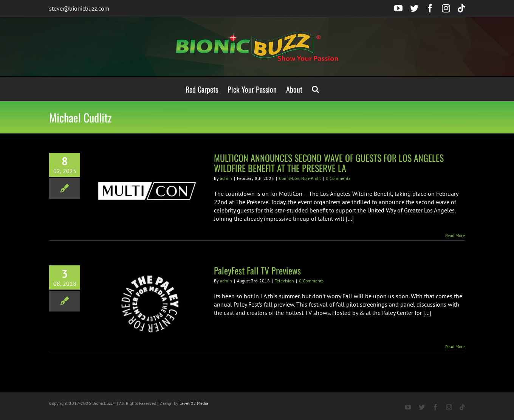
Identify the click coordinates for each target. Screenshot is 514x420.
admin (226, 178)
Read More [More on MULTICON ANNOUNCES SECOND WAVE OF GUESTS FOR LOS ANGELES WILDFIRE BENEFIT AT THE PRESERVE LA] (455, 235)
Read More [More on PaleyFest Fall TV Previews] (455, 346)
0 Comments (338, 178)
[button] (315, 89)
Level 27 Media (194, 403)
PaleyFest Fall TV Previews (257, 270)
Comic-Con (289, 178)
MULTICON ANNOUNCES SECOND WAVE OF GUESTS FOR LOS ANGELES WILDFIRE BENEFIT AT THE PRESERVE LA (329, 163)
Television (284, 281)
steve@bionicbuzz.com (79, 8)
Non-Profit (311, 178)
